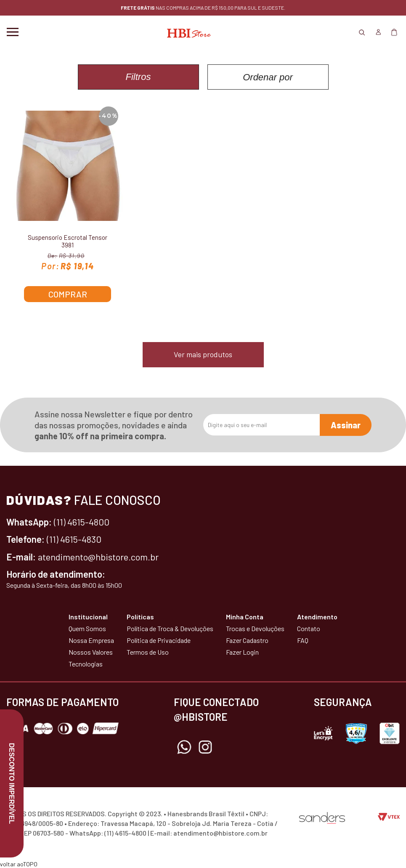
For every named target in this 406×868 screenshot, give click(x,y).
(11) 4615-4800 (82, 522)
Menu (13, 32)
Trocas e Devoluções (255, 628)
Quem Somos (87, 628)
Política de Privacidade (159, 640)
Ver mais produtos (203, 354)
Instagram (205, 747)
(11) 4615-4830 (74, 539)
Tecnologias (86, 664)
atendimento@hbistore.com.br (98, 557)
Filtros (138, 77)
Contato (309, 628)
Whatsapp (184, 747)
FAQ (303, 640)
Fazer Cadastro (247, 640)
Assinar (346, 425)
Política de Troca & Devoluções (170, 628)
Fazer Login (242, 652)
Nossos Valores (91, 652)
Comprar (68, 294)
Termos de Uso (148, 652)
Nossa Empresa (91, 640)
